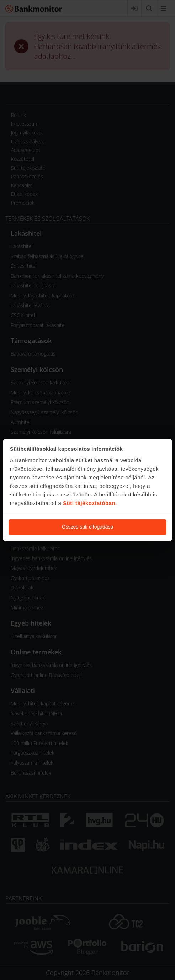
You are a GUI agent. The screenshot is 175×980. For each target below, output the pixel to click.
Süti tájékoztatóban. (90, 503)
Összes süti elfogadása (88, 527)
